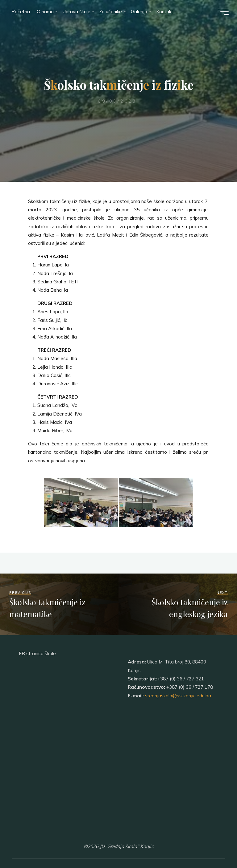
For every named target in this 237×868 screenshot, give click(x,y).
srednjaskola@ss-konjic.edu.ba (178, 696)
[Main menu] (222, 12)
